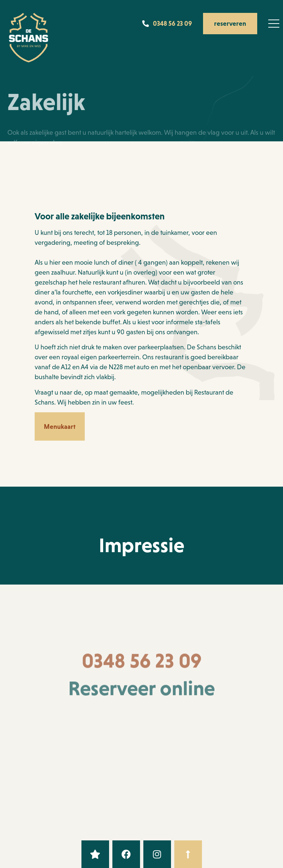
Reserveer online (141, 693)
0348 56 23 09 (142, 666)
